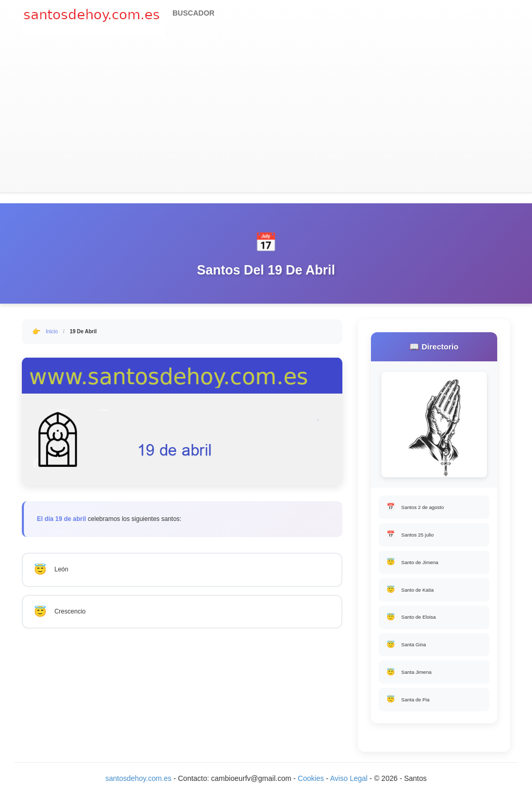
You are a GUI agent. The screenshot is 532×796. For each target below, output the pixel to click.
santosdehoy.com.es (138, 786)
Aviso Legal (349, 786)
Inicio (52, 331)
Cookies (312, 786)
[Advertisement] (266, 114)
